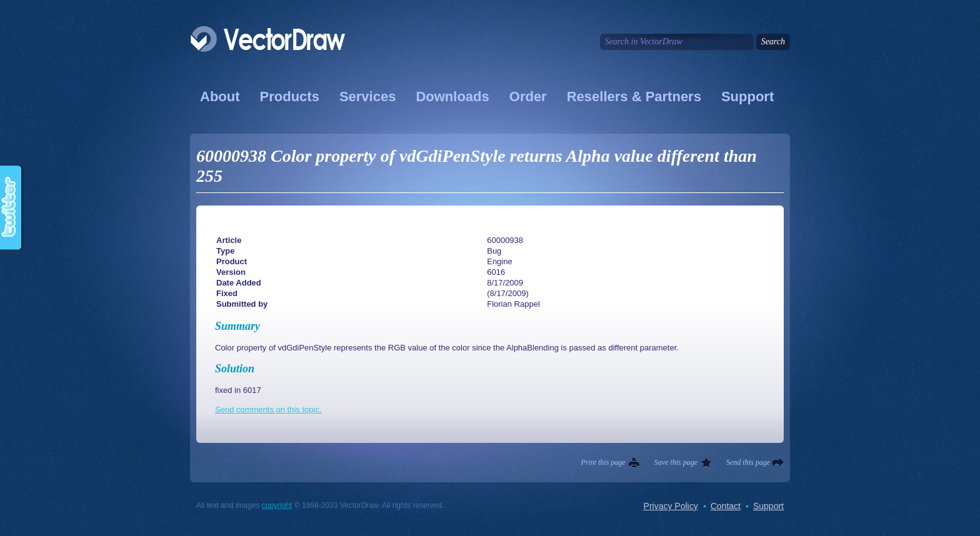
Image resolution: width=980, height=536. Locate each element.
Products (290, 97)
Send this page (748, 462)
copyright (277, 505)
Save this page (676, 462)
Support (747, 97)
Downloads (452, 97)
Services (368, 97)
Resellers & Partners (634, 97)
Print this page (603, 462)
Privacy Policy (671, 506)
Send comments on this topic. (268, 409)
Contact (726, 506)
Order (528, 97)
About (220, 97)
